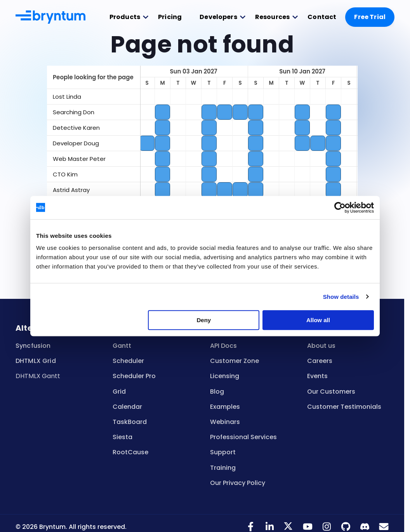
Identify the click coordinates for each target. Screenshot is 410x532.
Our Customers (331, 392)
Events (317, 376)
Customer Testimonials (344, 407)
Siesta (122, 437)
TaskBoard (130, 422)
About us (321, 346)
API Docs (223, 346)
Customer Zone (235, 361)
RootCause (130, 452)
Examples (225, 407)
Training (223, 468)
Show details (341, 297)
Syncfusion (33, 346)
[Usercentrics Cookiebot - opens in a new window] (340, 208)
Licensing (225, 376)
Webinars (225, 422)
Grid (119, 392)
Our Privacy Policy (238, 483)
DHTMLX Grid (36, 361)
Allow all (318, 320)
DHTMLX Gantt (38, 376)
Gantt (122, 346)
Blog (217, 392)
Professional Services (243, 437)
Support (223, 452)
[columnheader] (94, 77)
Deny (204, 320)
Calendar (127, 407)
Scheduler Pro (134, 376)
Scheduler (128, 361)
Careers (320, 361)
